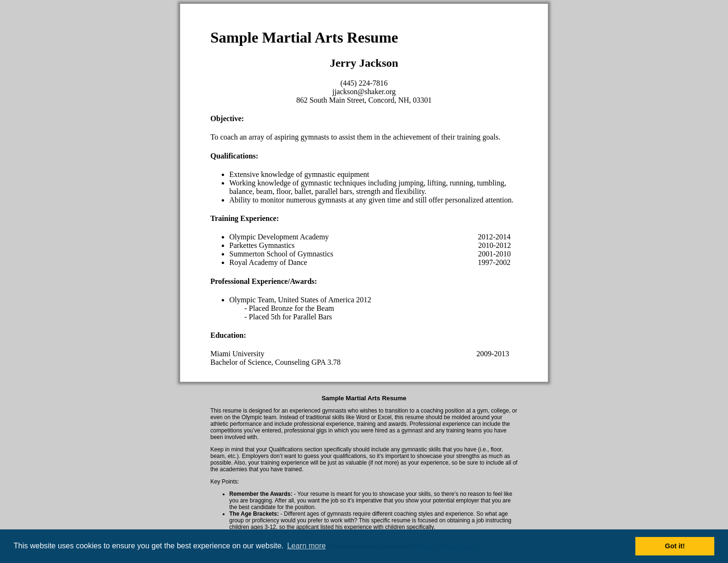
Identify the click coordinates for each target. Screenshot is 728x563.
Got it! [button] (675, 546)
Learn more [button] (306, 546)
